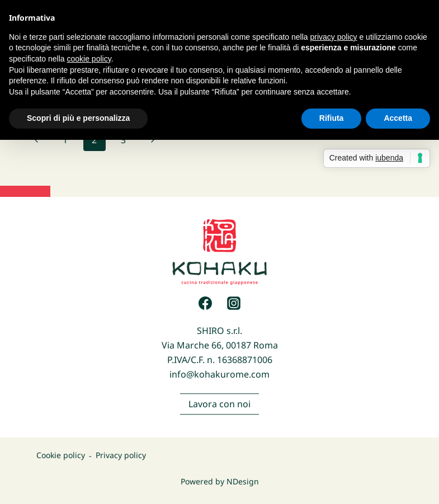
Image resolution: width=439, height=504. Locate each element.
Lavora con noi (219, 407)
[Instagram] (234, 303)
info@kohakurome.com (219, 374)
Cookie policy (61, 456)
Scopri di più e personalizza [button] (78, 118)
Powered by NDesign (220, 481)
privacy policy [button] (334, 37)
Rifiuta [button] (332, 118)
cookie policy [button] (89, 59)
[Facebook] (205, 303)
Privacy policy (121, 456)
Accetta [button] (398, 118)
